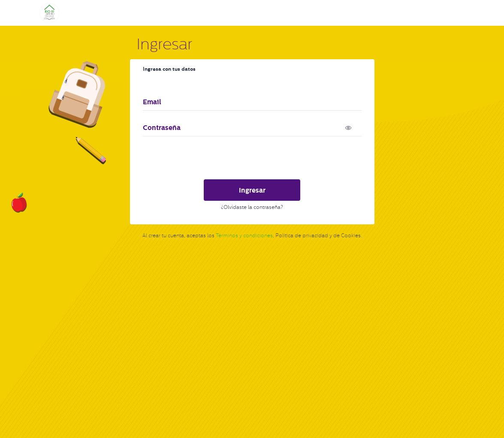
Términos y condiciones (244, 236)
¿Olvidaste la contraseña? (252, 207)
